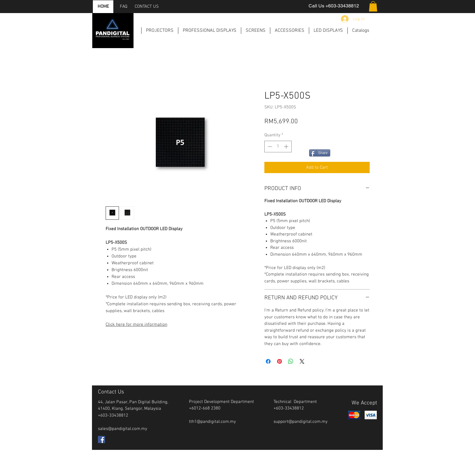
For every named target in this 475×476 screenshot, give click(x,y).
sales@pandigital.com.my (123, 429)
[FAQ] (124, 7)
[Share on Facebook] (268, 361)
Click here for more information (136, 325)
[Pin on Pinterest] (279, 361)
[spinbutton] (278, 147)
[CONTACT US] (147, 7)
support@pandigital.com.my (301, 422)
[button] (373, 6)
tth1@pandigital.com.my (212, 422)
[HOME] (103, 7)
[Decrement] (269, 147)
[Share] (320, 153)
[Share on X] (302, 361)
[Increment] (287, 147)
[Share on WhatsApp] (291, 361)
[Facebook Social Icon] (101, 439)
